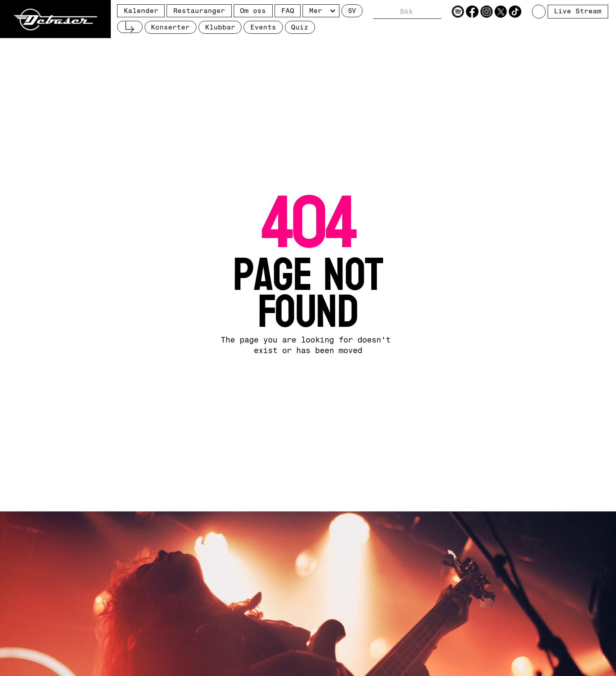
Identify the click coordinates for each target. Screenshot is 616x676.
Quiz (300, 27)
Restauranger (199, 11)
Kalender (141, 11)
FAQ (288, 11)
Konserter (170, 27)
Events (263, 27)
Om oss (253, 11)
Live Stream (578, 11)
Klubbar (220, 27)
